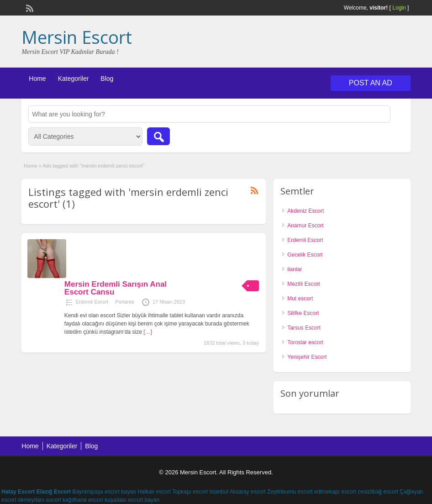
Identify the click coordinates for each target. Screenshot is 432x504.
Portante (125, 302)
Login (399, 8)
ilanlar (295, 269)
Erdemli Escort (92, 302)
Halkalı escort (154, 492)
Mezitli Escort (303, 284)
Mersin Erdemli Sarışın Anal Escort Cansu (116, 288)
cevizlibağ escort (378, 492)
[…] (148, 332)
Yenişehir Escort (307, 357)
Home (37, 79)
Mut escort (300, 299)
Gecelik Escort (305, 255)
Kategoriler (74, 79)
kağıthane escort (83, 500)
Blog (107, 79)
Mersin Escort (77, 37)
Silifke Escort (303, 313)
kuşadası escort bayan (132, 500)
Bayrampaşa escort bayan (104, 492)
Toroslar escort (305, 342)
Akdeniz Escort (306, 211)
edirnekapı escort (335, 492)
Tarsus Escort (304, 328)
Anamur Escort (305, 226)
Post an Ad (371, 83)
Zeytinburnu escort (290, 492)
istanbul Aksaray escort (237, 492)
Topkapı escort (190, 492)
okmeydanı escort (40, 500)
